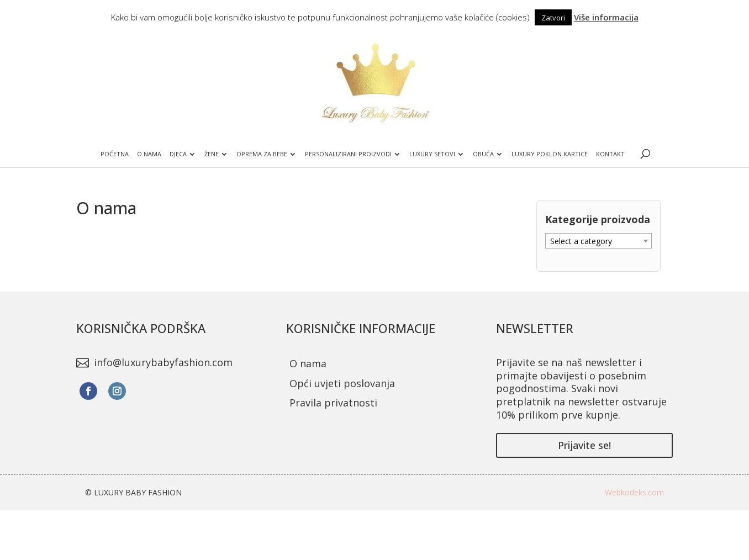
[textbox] (598, 241)
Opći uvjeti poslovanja (342, 383)
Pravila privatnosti (333, 403)
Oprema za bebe (262, 154)
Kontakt (610, 154)
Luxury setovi (432, 154)
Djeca (178, 154)
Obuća (483, 154)
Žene (212, 154)
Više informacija (606, 17)
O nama (149, 154)
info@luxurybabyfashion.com (163, 362)
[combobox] (598, 241)
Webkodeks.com (634, 492)
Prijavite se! (584, 445)
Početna (115, 154)
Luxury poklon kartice (550, 154)
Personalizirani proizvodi (348, 154)
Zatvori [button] (553, 18)
